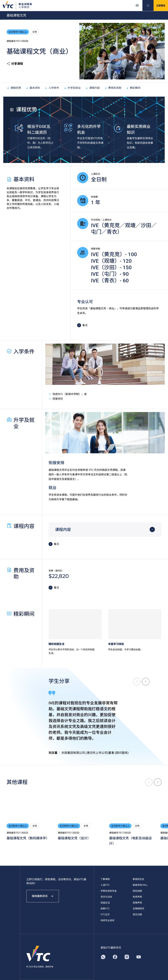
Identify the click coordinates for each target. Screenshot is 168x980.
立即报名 (161, 6)
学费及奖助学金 (109, 891)
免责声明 (137, 897)
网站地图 (137, 891)
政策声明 (137, 903)
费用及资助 (113, 88)
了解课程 (105, 879)
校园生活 (105, 903)
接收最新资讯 (43, 896)
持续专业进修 (107, 920)
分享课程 (15, 64)
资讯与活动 (106, 897)
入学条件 (52, 88)
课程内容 (93, 88)
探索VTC (105, 909)
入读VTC (105, 885)
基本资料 (33, 88)
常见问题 (137, 914)
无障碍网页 (138, 909)
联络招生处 (138, 879)
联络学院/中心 (140, 885)
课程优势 (14, 88)
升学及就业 (72, 88)
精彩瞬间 (133, 88)
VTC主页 (105, 914)
